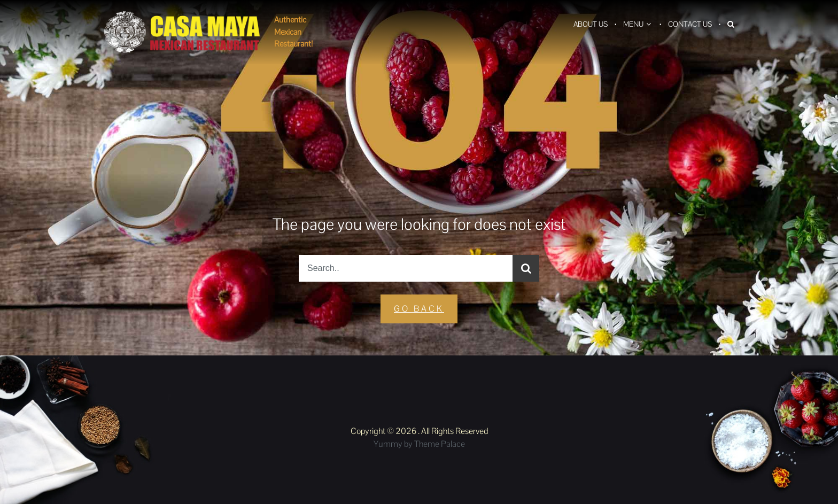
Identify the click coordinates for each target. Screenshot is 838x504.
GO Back (419, 309)
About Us (591, 24)
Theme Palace (440, 444)
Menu (633, 24)
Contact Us (690, 24)
